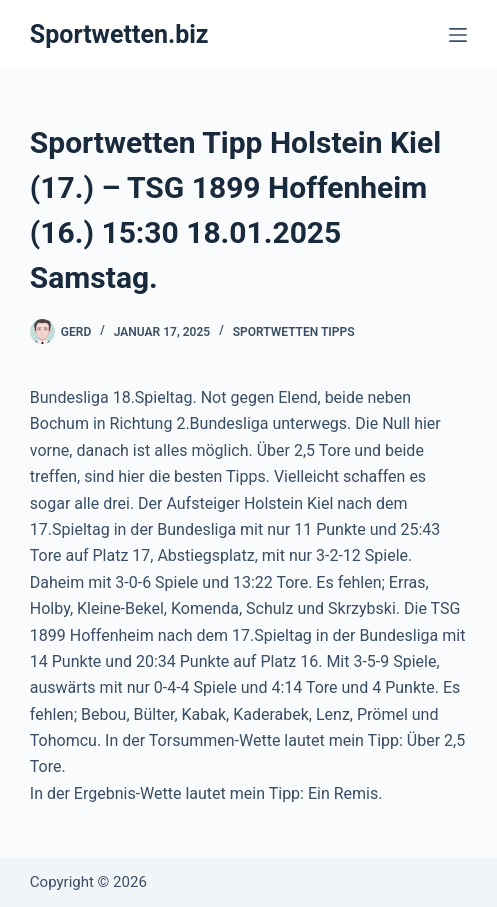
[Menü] (458, 35)
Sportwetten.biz (119, 34)
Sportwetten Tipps (294, 332)
